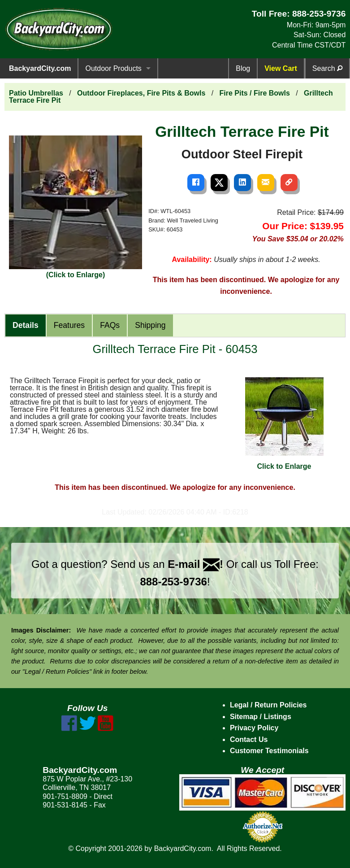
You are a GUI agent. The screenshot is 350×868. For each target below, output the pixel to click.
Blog (243, 68)
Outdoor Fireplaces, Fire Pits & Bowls (141, 93)
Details (26, 325)
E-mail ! (195, 564)
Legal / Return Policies (268, 705)
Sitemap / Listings (261, 717)
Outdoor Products (113, 68)
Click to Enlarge (284, 424)
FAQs (110, 325)
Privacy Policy (254, 728)
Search (327, 68)
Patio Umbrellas (36, 93)
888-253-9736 (319, 14)
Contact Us (249, 739)
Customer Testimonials (269, 751)
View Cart (281, 68)
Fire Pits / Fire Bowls (254, 93)
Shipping (150, 325)
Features (69, 325)
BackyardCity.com (40, 68)
